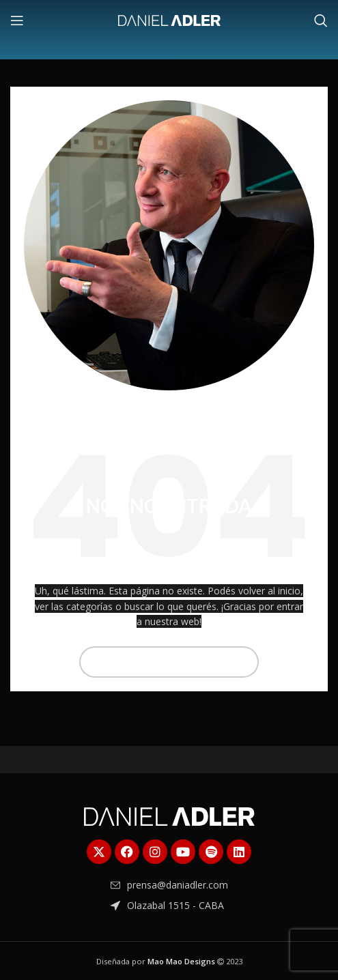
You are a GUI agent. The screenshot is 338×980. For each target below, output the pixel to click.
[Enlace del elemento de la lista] (169, 885)
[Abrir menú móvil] (17, 20)
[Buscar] (321, 20)
